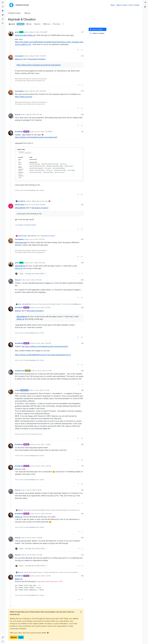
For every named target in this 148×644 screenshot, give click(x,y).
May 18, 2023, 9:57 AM (34, 114)
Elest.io (48, 283)
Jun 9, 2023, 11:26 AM (34, 280)
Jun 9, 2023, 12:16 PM (43, 308)
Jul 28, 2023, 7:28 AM (43, 444)
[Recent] (3, 7)
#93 (82, 514)
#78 (82, 56)
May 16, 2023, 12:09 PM (38, 91)
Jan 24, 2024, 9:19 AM (34, 490)
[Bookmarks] (3, 19)
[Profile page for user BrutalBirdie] (11, 133)
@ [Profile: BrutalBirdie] (20, 208)
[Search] (3, 23)
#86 (82, 308)
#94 (82, 538)
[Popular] (3, 15)
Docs (131, 5)
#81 (83, 132)
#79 (82, 91)
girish (17, 32)
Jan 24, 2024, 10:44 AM (44, 514)
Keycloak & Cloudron (37, 59)
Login (21, 637)
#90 (82, 444)
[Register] (145, 7)
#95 (82, 555)
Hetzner (34, 225)
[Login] (145, 3)
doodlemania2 (20, 371)
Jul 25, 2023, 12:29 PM (43, 343)
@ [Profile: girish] (18, 311)
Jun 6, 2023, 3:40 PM (43, 132)
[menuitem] (145, 3)
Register (14, 637)
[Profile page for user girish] (11, 34)
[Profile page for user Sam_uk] (11, 116)
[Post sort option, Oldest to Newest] (97, 33)
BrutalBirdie (19, 132)
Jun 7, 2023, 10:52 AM (37, 263)
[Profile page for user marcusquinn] (11, 57)
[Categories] (3, 3)
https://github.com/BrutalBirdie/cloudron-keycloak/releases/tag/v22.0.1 (43, 355)
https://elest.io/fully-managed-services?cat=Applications (39, 65)
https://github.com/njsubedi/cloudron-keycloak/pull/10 (47, 346)
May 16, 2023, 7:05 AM (38, 32)
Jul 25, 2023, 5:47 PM (44, 371)
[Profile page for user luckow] (11, 392)
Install (137, 5)
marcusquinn (19, 56)
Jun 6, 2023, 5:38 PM (38, 205)
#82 (82, 205)
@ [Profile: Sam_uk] (32, 35)
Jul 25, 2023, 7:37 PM (42, 390)
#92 (82, 490)
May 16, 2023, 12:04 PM (38, 56)
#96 (82, 576)
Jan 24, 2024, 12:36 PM (35, 538)
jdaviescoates (20, 205)
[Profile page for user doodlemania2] (11, 372)
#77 (82, 32)
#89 (82, 390)
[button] (3, 637)
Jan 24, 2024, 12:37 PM (34, 555)
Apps (113, 5)
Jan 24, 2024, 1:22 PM (43, 576)
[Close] (81, 612)
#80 (82, 114)
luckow (17, 390)
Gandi (28, 225)
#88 (82, 371)
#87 (82, 343)
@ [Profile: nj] (24, 135)
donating (32, 190)
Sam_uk (18, 114)
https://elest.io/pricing (24, 97)
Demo (125, 5)
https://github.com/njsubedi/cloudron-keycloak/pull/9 (36, 137)
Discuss (21, 24)
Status (119, 5)
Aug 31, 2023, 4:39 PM (43, 466)
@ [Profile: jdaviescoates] (21, 35)
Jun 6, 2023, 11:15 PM (37, 239)
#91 (83, 466)
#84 (82, 263)
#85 (82, 280)
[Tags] (3, 11)
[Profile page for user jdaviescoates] (11, 206)
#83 (82, 239)
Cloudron (21, 225)
